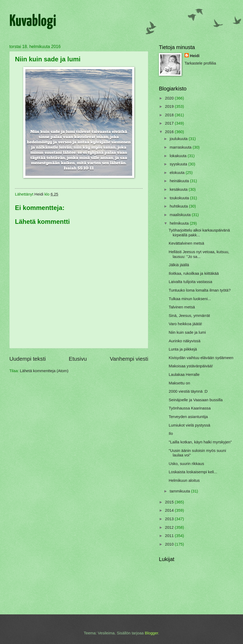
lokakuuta (179, 156)
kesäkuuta (179, 189)
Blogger (151, 633)
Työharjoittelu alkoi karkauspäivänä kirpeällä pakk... (199, 233)
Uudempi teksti (28, 359)
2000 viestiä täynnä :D (188, 391)
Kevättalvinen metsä (187, 243)
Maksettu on (179, 383)
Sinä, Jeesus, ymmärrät (189, 316)
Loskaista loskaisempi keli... (193, 472)
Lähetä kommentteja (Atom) (44, 371)
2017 (170, 123)
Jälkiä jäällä (179, 265)
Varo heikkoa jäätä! (185, 324)
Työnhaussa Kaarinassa (190, 408)
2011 (170, 536)
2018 (170, 115)
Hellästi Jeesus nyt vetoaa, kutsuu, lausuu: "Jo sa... (199, 254)
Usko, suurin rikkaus (187, 464)
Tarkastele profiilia (200, 63)
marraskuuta (181, 147)
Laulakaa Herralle (184, 375)
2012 (170, 527)
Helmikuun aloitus (184, 480)
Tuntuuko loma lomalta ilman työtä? (200, 290)
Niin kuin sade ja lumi (187, 332)
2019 (170, 106)
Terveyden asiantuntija (188, 417)
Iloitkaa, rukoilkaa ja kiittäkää (194, 273)
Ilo (171, 434)
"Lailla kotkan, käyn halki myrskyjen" (200, 442)
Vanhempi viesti (129, 359)
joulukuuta (179, 139)
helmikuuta (180, 223)
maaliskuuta (181, 215)
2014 (170, 510)
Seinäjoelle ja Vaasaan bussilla (196, 400)
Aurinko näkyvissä (185, 341)
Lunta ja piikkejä (183, 349)
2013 (170, 519)
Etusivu (78, 359)
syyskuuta (179, 164)
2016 (170, 132)
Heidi (195, 56)
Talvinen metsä (182, 307)
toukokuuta (180, 198)
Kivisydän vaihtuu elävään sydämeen (201, 358)
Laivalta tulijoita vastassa (191, 282)
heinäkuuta (180, 181)
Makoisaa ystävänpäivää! (191, 366)
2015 (170, 502)
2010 (170, 544)
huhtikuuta (179, 206)
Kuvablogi (33, 22)
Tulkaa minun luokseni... (190, 299)
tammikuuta (180, 491)
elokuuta (178, 173)
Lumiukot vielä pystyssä (189, 425)
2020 (170, 98)
